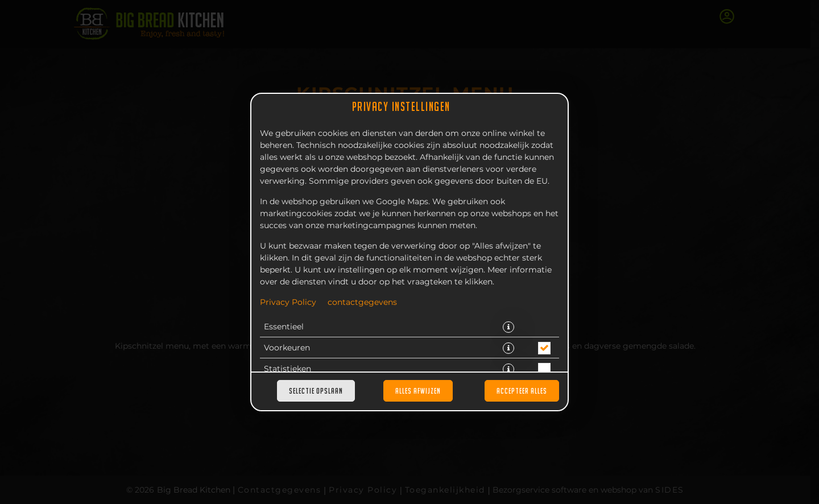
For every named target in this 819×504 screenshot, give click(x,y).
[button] (508, 327)
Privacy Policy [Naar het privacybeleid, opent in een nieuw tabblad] (288, 303)
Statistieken (288, 369)
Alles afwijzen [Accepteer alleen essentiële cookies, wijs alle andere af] (418, 391)
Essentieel (284, 327)
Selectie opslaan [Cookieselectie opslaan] (316, 391)
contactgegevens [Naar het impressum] (362, 303)
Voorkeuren (287, 348)
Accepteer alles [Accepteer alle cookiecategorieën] (522, 391)
